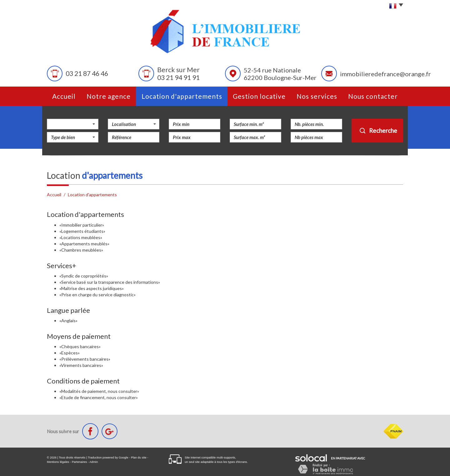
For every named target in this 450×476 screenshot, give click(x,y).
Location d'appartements (182, 96)
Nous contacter (373, 96)
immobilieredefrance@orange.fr (385, 74)
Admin (94, 462)
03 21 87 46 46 (87, 74)
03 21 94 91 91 (178, 78)
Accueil (64, 96)
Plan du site (139, 457)
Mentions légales (58, 462)
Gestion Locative (259, 96)
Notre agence (109, 96)
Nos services (317, 96)
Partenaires (80, 462)
